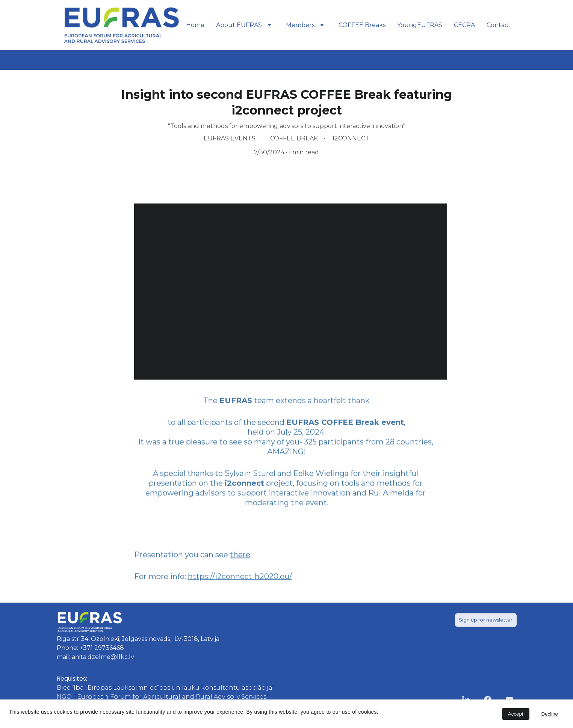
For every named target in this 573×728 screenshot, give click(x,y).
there (240, 557)
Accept (516, 714)
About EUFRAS (239, 25)
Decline (550, 714)
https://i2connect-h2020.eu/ (240, 579)
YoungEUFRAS (420, 25)
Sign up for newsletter (486, 621)
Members (300, 25)
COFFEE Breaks (362, 25)
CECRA (464, 25)
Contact (499, 25)
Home (195, 25)
